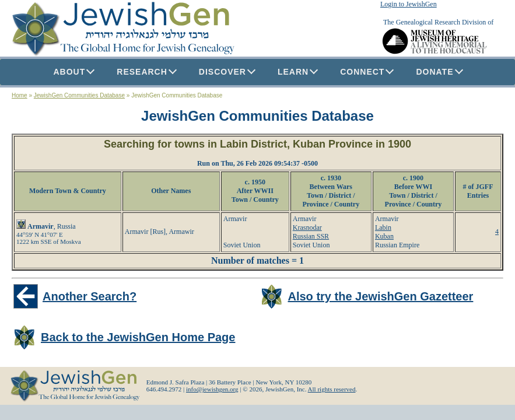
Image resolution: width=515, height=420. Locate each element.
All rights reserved (332, 389)
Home (20, 95)
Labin (383, 228)
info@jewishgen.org (212, 389)
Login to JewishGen (409, 4)
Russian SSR (311, 236)
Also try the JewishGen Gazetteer (381, 296)
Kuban (384, 236)
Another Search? (90, 296)
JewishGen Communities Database (79, 95)
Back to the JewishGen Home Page (138, 337)
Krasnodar (307, 228)
